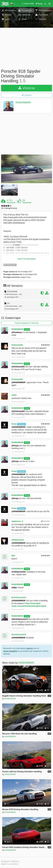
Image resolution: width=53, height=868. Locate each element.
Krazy (14, 424)
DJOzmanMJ (17, 345)
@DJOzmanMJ (18, 367)
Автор (27, 329)
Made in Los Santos (10, 864)
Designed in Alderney (10, 861)
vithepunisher (18, 540)
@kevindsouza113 (20, 619)
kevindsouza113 (19, 597)
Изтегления (11, 203)
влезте (30, 648)
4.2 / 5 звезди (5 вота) (9, 208)
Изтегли (27, 88)
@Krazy (15, 446)
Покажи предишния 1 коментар (27, 323)
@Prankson (17, 332)
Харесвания (27, 203)
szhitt (14, 395)
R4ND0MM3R (23, 102)
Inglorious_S (17, 521)
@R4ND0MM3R (18, 382)
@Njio (14, 588)
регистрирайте (11, 651)
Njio (13, 556)
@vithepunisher (19, 572)
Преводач (22, 424)
